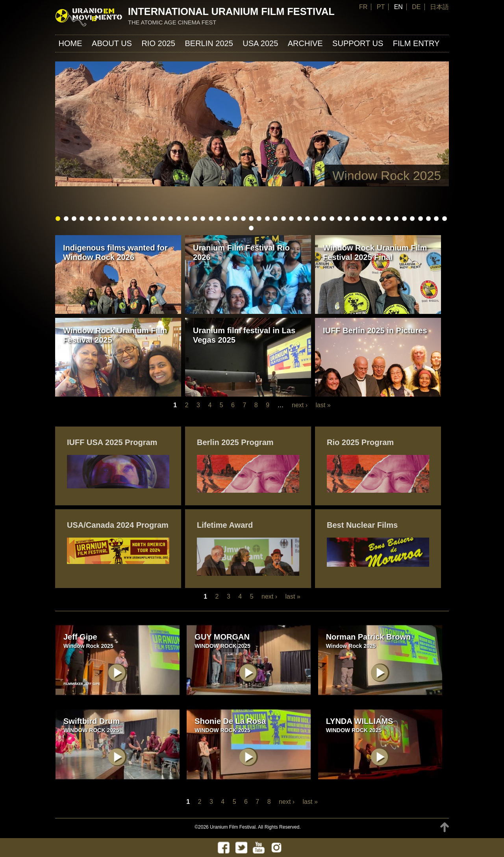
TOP (445, 827)
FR (363, 7)
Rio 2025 (158, 43)
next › (300, 405)
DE (416, 7)
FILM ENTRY (416, 43)
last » (323, 405)
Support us (358, 43)
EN (398, 7)
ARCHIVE (305, 43)
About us (112, 43)
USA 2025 (260, 43)
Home (70, 43)
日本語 (439, 7)
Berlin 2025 (209, 43)
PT (381, 7)
